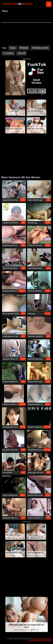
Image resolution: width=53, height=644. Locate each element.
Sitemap (37, 639)
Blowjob (24, 48)
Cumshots (8, 53)
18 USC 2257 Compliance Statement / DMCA (40, 639)
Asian (13, 48)
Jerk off (21, 53)
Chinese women (40, 48)
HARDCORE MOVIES (17, 4)
